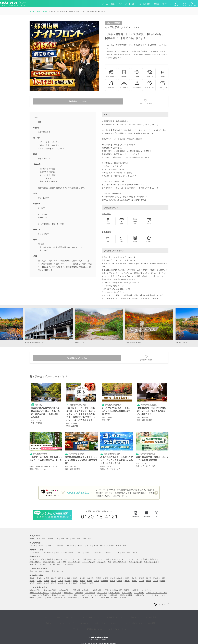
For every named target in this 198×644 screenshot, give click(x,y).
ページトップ (163, 604)
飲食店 (87, 553)
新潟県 (156, 578)
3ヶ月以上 (80, 546)
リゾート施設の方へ (118, 620)
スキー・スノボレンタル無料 (157, 593)
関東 (44, 539)
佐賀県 (46, 583)
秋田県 (61, 578)
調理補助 (153, 559)
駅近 (76, 595)
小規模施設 (113, 595)
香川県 (156, 581)
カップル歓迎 (102, 593)
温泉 (31, 571)
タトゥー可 (84, 598)
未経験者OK (68, 593)
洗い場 (145, 559)
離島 (41, 571)
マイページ (167, 4)
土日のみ (123, 598)
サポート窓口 (87, 620)
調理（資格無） (49, 562)
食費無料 (85, 590)
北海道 (32, 539)
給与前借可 (118, 590)
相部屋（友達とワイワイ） (39, 593)
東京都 (82, 578)
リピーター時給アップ (155, 595)
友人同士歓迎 (90, 593)
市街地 (47, 571)
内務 (109, 562)
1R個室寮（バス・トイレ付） (142, 590)
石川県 (141, 578)
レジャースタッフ (88, 562)
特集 (113, 4)
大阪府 (82, 581)
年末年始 (111, 546)
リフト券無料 (139, 593)
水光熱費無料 (96, 590)
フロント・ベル (61, 559)
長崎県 (54, 583)
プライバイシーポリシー (109, 624)
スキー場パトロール (56, 564)
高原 (53, 571)
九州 (84, 539)
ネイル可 (93, 598)
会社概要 (134, 620)
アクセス (145, 620)
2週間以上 (41, 546)
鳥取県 (113, 581)
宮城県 (54, 578)
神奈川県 (90, 578)
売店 (90, 559)
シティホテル (48, 553)
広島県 (134, 581)
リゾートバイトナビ (57, 620)
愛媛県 (163, 581)
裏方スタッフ (99, 559)
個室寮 (126, 590)
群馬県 (127, 578)
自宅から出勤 (56, 593)
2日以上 (32, 546)
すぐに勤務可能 (44, 595)
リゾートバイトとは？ (127, 4)
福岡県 (39, 583)
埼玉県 (106, 578)
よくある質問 (145, 4)
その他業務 (69, 564)
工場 (59, 562)
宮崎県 (75, 583)
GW (125, 546)
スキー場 (107, 553)
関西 (68, 539)
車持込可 (55, 595)
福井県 (149, 578)
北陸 (57, 539)
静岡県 (46, 581)
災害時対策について (87, 624)
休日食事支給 (104, 598)
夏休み (89, 546)
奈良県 (97, 581)
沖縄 (90, 539)
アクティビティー (134, 559)
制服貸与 (59, 598)
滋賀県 (68, 581)
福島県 (75, 578)
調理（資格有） (35, 562)
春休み (119, 546)
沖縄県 (91, 583)
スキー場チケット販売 (38, 564)
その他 (135, 553)
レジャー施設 (97, 553)
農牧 (64, 562)
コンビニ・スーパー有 (88, 595)
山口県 (141, 581)
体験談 (156, 4)
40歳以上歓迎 (114, 593)
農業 (123, 553)
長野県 (32, 581)
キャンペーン (67, 616)
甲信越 (50, 539)
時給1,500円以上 (50, 590)
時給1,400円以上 (36, 590)
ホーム (105, 4)
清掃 (108, 559)
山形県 (68, 578)
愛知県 (54, 581)
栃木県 (120, 578)
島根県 (120, 581)
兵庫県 (89, 581)
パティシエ (101, 562)
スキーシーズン (99, 546)
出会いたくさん (66, 595)
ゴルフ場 (116, 553)
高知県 (32, 583)
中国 (73, 539)
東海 (62, 539)
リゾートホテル (35, 553)
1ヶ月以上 (61, 546)
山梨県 (163, 578)
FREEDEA (74, 620)
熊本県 (61, 583)
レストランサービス (37, 559)
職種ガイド (125, 616)
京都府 (75, 581)
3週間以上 (51, 546)
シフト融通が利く (71, 598)
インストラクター (118, 559)
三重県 (61, 581)
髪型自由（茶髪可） (37, 598)
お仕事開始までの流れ (107, 616)
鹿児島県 (83, 583)
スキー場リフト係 (135, 562)
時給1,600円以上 (65, 590)
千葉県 (98, 578)
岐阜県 (39, 581)
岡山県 (127, 581)
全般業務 (50, 559)
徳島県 (149, 581)
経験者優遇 (79, 593)
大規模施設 (103, 595)
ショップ (79, 553)
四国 (79, 539)
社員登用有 (140, 595)
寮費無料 (77, 590)
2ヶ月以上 (71, 546)
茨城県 (113, 578)
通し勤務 (114, 598)
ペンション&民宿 (67, 553)
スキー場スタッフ (120, 562)
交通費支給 (107, 590)
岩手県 (46, 578)
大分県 (68, 583)
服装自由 (50, 598)
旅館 (57, 553)
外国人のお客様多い (127, 595)
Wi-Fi (34, 595)
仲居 (85, 559)
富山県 (134, 578)
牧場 (129, 553)
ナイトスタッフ (74, 562)
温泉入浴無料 (127, 593)
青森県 (39, 578)
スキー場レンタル (151, 562)
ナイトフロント (75, 559)
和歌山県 (105, 581)
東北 (38, 539)
